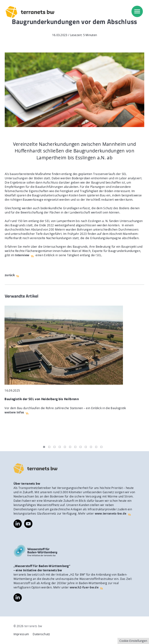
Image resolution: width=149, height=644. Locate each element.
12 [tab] (101, 447)
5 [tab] (65, 447)
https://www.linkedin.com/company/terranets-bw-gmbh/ (18, 524)
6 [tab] (70, 447)
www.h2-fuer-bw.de (84, 587)
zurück (10, 275)
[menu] (137, 11)
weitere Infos (14, 412)
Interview (22, 255)
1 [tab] (44, 447)
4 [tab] (60, 447)
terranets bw (33, 626)
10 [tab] (91, 447)
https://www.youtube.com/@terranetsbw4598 (28, 522)
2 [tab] (49, 447)
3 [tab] (54, 447)
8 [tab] (81, 447)
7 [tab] (75, 447)
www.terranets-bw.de (111, 514)
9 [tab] (86, 447)
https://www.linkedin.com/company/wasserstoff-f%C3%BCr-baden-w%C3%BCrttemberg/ (18, 598)
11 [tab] (96, 447)
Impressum (21, 634)
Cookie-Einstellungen (133, 641)
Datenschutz (41, 634)
